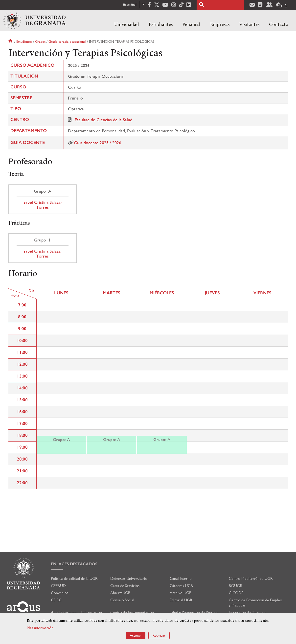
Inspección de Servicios (247, 612)
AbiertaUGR (120, 593)
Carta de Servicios (125, 586)
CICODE (236, 593)
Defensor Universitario (129, 578)
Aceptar (136, 635)
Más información (40, 628)
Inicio (11, 41)
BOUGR (236, 586)
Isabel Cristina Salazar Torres (42, 205)
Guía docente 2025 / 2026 (98, 143)
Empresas (220, 25)
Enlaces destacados (74, 564)
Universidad (127, 25)
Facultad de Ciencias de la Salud (103, 120)
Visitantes (249, 25)
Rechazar (159, 635)
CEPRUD (58, 586)
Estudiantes (161, 25)
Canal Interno (181, 578)
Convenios (60, 593)
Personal (191, 25)
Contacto (279, 25)
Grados (40, 41)
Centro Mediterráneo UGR (251, 578)
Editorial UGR (181, 600)
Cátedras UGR (181, 586)
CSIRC (56, 600)
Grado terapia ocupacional (67, 41)
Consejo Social (122, 600)
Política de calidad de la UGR (74, 578)
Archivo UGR (181, 593)
